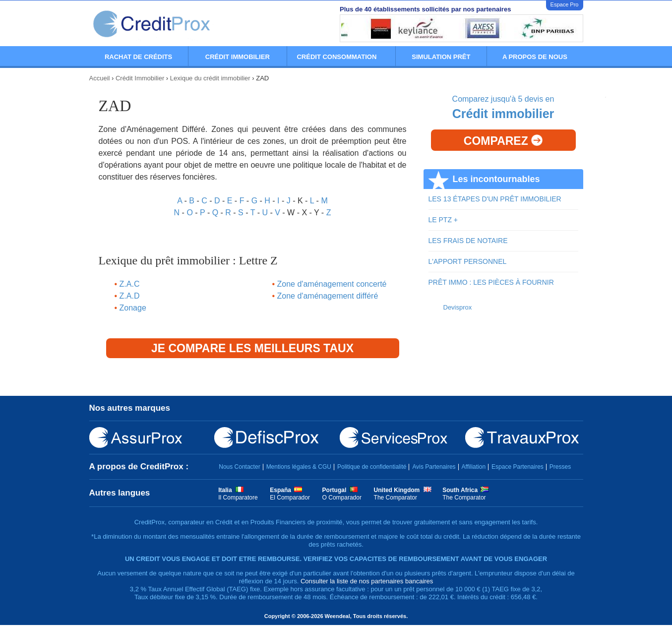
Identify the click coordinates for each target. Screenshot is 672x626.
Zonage (133, 308)
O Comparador (342, 498)
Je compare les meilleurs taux (252, 348)
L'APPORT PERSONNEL (468, 261)
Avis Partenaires (434, 467)
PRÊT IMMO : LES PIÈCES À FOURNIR (491, 282)
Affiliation (474, 467)
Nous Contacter (239, 467)
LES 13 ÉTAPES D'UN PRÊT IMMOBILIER (495, 199)
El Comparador (290, 498)
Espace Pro (565, 4)
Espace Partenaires (518, 467)
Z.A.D (130, 296)
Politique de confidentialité (372, 467)
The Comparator (396, 498)
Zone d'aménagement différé (328, 296)
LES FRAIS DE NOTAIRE (468, 241)
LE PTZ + (443, 220)
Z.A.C (130, 284)
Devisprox (458, 307)
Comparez (503, 141)
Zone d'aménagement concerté (332, 284)
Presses (560, 467)
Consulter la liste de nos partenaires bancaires (367, 581)
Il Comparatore (238, 498)
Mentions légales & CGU (299, 467)
